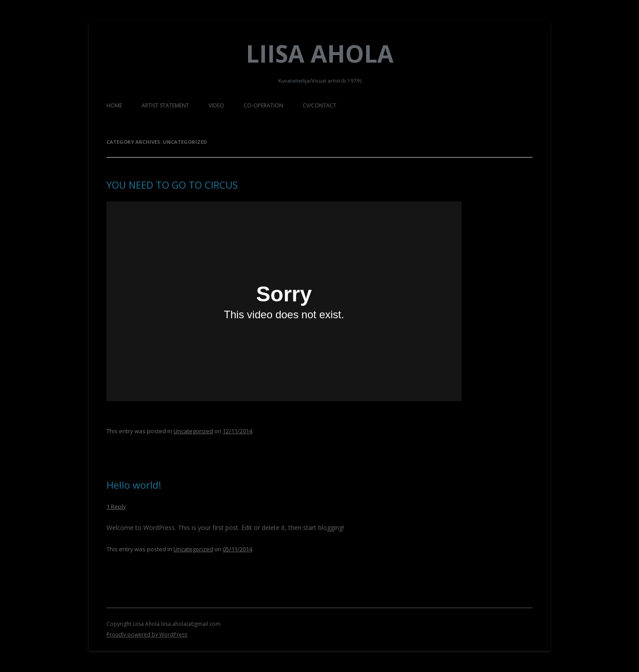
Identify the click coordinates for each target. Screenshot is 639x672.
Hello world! (134, 485)
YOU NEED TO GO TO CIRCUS (172, 185)
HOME (114, 105)
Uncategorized (193, 431)
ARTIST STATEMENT (165, 105)
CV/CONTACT (319, 105)
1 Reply (116, 506)
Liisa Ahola (320, 53)
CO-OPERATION (263, 105)
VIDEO (216, 105)
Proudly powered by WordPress (147, 634)
